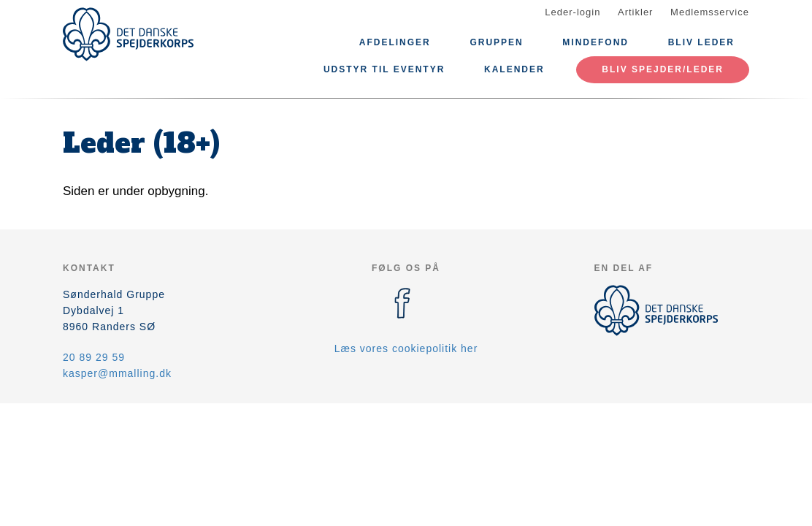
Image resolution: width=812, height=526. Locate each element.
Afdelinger (395, 42)
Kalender (514, 69)
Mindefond (595, 42)
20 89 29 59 (94, 357)
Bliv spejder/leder (663, 69)
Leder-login (572, 12)
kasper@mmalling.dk (117, 373)
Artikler (635, 12)
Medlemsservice (710, 12)
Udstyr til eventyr (384, 69)
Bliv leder (701, 42)
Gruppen (496, 42)
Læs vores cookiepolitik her (406, 348)
